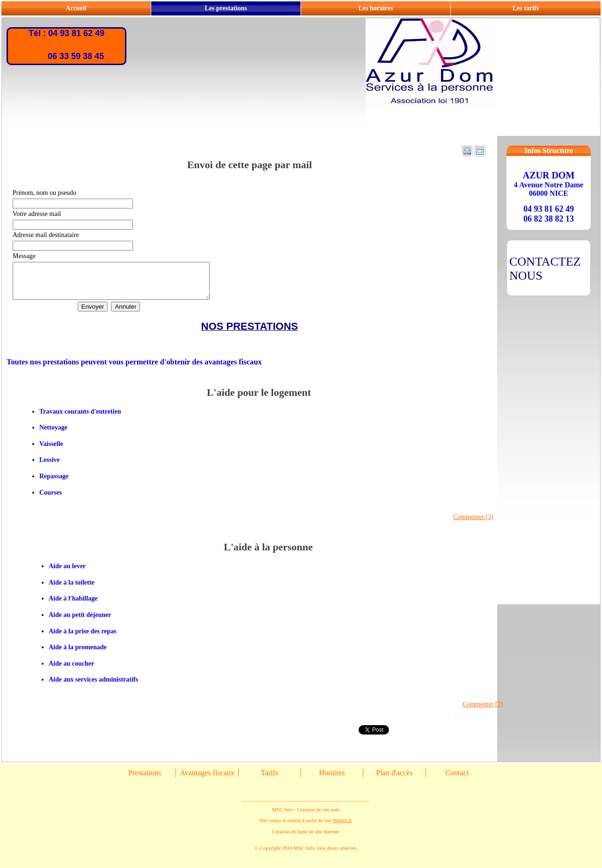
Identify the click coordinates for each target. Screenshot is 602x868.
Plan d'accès (394, 780)
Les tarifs (526, 8)
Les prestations (226, 8)
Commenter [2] (483, 711)
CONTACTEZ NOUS (545, 269)
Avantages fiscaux (207, 780)
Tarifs (269, 780)
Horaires (332, 780)
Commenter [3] (473, 524)
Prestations (145, 780)
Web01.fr (342, 827)
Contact (457, 780)
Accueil (76, 8)
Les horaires (375, 8)
